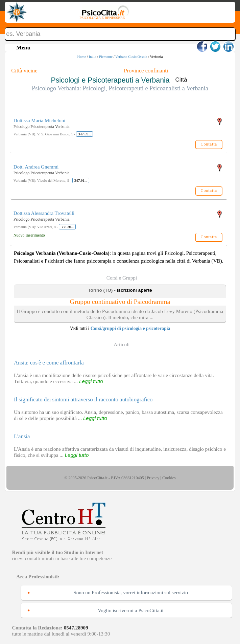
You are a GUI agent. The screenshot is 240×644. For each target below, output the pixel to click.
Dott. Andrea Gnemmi (36, 167)
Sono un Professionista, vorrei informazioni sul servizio (131, 592)
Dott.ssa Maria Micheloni (40, 120)
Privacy (153, 478)
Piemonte (106, 57)
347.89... (85, 134)
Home (82, 57)
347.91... (81, 180)
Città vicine (24, 71)
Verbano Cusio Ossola (131, 57)
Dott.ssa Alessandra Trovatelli (44, 213)
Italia (93, 57)
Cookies (169, 478)
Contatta (209, 144)
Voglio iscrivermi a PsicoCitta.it (131, 610)
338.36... (67, 227)
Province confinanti (146, 71)
